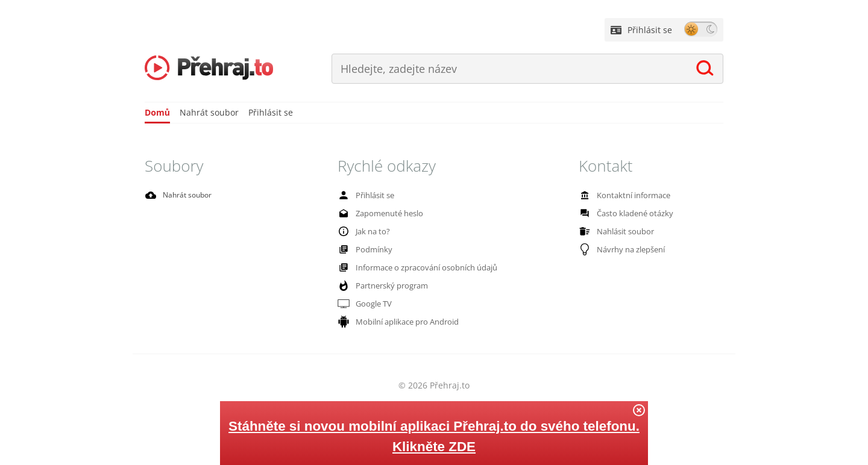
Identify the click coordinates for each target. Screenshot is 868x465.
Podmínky (363, 251)
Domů (157, 114)
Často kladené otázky (623, 214)
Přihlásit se (641, 30)
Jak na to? (362, 232)
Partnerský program (380, 287)
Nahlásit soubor (614, 232)
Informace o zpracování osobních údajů (412, 269)
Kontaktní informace (621, 196)
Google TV (364, 305)
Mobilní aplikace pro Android (395, 323)
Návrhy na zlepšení (620, 251)
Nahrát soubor (209, 114)
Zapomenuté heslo (378, 214)
